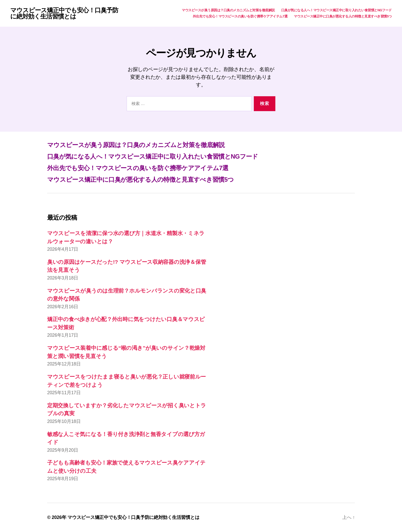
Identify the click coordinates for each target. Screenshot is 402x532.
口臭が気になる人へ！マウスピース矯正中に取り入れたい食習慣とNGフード (336, 10)
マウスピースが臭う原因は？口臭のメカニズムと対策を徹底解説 (228, 10)
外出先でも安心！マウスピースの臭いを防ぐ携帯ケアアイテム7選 (240, 16)
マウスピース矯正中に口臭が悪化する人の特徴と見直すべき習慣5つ (343, 16)
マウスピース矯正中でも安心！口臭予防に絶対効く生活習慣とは (64, 13)
